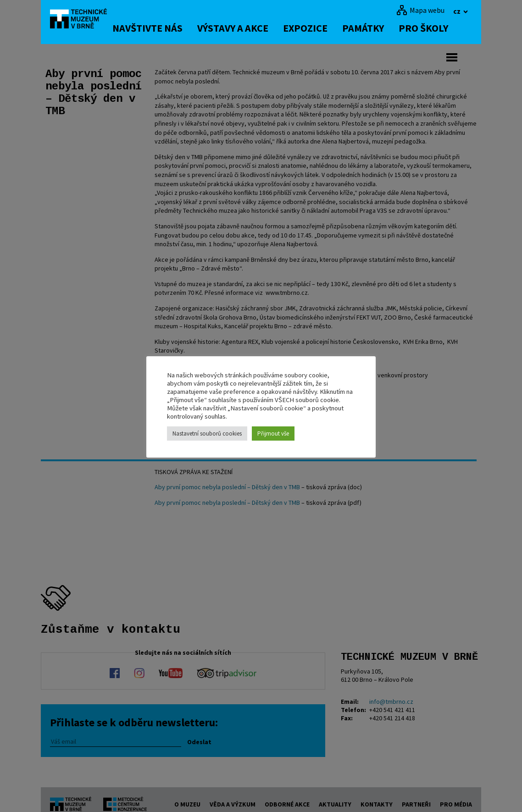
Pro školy (438, 28)
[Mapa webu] (420, 10)
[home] (84, 21)
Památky (378, 28)
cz (458, 11)
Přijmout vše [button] (273, 434)
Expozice (320, 28)
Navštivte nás (162, 28)
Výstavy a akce (247, 28)
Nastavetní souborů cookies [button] (207, 434)
